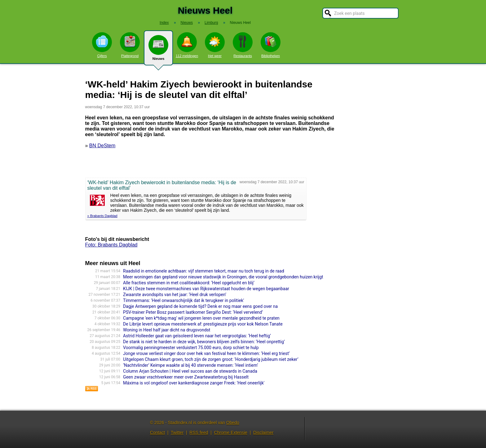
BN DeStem (102, 146)
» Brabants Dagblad (102, 216)
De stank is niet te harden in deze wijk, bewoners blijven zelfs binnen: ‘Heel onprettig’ (204, 342)
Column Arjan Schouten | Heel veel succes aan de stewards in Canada (190, 371)
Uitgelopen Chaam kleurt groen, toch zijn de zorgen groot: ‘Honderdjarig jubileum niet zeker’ (211, 359)
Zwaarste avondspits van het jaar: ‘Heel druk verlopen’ (175, 295)
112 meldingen (187, 45)
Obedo (233, 423)
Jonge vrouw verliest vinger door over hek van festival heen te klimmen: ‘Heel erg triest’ (206, 353)
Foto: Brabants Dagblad (111, 245)
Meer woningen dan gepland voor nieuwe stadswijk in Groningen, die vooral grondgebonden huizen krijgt (223, 277)
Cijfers (102, 45)
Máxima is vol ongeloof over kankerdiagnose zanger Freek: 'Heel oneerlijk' (194, 383)
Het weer (215, 45)
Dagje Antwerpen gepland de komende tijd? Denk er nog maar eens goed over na (200, 306)
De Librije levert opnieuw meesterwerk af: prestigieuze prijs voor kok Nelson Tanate (203, 324)
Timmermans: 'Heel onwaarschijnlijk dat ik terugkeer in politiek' (183, 300)
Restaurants (243, 45)
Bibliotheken (271, 45)
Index (164, 23)
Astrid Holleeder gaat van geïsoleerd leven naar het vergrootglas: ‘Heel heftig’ (197, 336)
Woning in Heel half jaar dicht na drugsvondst (167, 330)
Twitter (177, 432)
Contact (157, 432)
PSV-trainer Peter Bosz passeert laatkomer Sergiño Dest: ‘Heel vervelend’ (193, 312)
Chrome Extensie (230, 432)
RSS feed (199, 432)
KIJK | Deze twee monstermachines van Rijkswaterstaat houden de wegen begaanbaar (206, 289)
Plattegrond (130, 45)
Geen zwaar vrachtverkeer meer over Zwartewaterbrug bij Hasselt (186, 377)
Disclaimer (263, 432)
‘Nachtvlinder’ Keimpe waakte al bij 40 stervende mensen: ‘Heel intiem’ (190, 365)
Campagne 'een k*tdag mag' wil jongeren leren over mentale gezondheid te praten (201, 318)
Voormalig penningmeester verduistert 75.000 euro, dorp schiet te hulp (191, 348)
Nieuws (158, 50)
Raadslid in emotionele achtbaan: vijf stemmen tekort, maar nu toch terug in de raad (203, 271)
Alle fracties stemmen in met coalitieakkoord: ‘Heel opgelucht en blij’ (189, 283)
